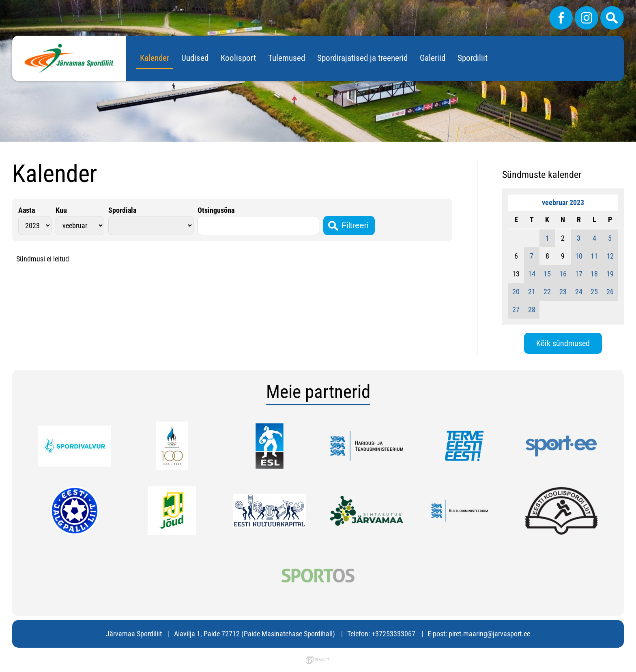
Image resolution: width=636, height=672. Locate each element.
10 (579, 256)
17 (579, 274)
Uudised (195, 58)
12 (610, 256)
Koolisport (238, 58)
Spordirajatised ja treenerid (362, 58)
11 (594, 256)
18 (594, 274)
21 (532, 292)
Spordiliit (473, 58)
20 (516, 292)
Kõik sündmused (563, 343)
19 (610, 274)
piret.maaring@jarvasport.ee (489, 634)
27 (516, 309)
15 (547, 274)
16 (563, 274)
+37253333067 (393, 634)
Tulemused (287, 58)
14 (532, 274)
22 (547, 292)
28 (532, 309)
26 (610, 292)
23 (563, 292)
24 (579, 292)
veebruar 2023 (563, 202)
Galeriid (433, 58)
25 (594, 292)
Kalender (155, 58)
